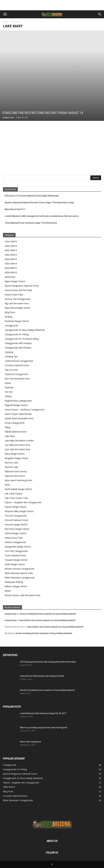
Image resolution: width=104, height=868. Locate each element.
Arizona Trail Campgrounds (18, 299)
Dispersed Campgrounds (16, 374)
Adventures (10, 277)
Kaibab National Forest (16, 432)
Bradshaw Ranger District (17, 321)
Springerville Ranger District (18, 547)
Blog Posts (10, 312)
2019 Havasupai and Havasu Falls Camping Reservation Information (48, 662)
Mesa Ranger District (15, 454)
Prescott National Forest (16, 520)
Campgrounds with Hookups (18, 343)
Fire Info (9, 392)
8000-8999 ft (11, 268)
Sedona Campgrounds (15, 542)
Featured (9, 387)
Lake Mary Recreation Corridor (19, 440)
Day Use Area (11, 370)
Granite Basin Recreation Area (19, 418)
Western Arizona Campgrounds (20, 569)
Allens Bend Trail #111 (15, 209)
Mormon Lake (11, 463)
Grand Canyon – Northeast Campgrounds (24, 410)
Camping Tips (11, 356)
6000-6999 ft (11, 259)
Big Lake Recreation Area (17, 303)
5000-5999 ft (11, 255)
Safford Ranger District (15, 533)
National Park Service (15, 476)
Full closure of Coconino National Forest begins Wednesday (32, 196)
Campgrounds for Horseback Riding (22, 339)
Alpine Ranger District (15, 281)
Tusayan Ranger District (16, 560)
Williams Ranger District (16, 586)
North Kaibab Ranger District (18, 489)
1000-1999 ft (11, 242)
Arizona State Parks (14, 295)
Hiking (8, 427)
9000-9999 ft (11, 272)
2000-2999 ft (11, 246)
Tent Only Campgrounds (16, 551)
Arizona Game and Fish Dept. (19, 290)
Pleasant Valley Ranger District (19, 511)
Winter (8, 591)
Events (8, 383)
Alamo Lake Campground (30, 742)
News (7, 485)
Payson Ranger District (16, 507)
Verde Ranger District (15, 564)
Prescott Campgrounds (16, 516)
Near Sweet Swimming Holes (18, 480)
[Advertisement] (52, 5)
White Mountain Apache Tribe (19, 573)
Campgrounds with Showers (18, 348)
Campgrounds (11, 326)
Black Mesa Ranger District (18, 308)
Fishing (8, 396)
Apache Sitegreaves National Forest (22, 286)
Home (6, 22)
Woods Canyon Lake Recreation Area (22, 595)
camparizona (8, 117)
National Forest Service (16, 471)
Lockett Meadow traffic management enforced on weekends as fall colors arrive (42, 216)
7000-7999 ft (11, 264)
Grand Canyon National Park (18, 414)
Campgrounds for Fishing (17, 334)
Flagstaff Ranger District (16, 405)
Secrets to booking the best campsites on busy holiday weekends (48, 614)
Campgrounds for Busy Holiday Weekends (25, 330)
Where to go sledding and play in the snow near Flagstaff (43, 728)
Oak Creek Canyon (13, 494)
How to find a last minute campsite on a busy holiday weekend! (47, 620)
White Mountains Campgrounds (20, 578)
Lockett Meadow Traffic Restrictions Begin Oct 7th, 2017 (43, 713)
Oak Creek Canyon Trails (16, 498)
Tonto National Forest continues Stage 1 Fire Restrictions (31, 223)
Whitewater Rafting (14, 582)
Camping (9, 352)
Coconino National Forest (17, 365)
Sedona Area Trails (14, 538)
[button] (100, 14)
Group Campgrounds (15, 423)
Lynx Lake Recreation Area (17, 449)
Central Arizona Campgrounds (19, 361)
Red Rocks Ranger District (17, 529)
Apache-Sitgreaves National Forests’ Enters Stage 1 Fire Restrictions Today (39, 203)
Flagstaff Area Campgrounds (18, 401)
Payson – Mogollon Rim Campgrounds (23, 502)
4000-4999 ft (11, 250)
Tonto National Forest (15, 555)
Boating (8, 317)
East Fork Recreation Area (17, 379)
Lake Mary (10, 436)
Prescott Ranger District (16, 524)
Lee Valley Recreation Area (17, 445)
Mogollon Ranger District (17, 458)
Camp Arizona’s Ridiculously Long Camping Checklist (42, 676)
